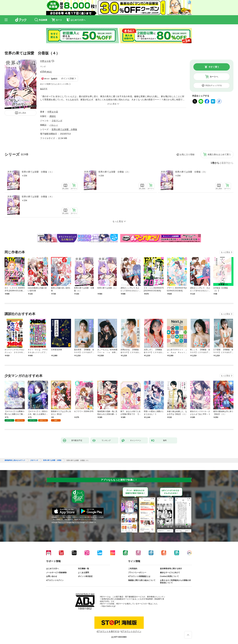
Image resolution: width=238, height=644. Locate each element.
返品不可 (44, 89)
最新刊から (227, 163)
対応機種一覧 (83, 569)
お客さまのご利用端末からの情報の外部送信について (175, 582)
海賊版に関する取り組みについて (142, 580)
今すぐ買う (214, 67)
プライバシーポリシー (137, 573)
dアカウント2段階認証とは (139, 576)
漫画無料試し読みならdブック (15, 460)
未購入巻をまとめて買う (219, 154)
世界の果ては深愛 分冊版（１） (38, 172)
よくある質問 (83, 573)
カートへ (214, 77)
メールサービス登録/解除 (56, 573)
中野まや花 (45, 61)
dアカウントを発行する (108, 631)
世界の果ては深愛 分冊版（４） (38, 197)
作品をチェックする (214, 85)
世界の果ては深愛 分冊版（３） (191, 172)
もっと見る (225, 252)
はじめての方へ (53, 569)
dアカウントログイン (55, 580)
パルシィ (54, 125)
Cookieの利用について (169, 576)
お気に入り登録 (187, 154)
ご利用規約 (133, 569)
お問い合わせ (52, 576)
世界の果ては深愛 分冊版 (64, 129)
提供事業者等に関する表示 (171, 569)
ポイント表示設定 (85, 576)
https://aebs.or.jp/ (109, 606)
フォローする (53, 61)
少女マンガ (57, 121)
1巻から (215, 163)
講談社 (53, 116)
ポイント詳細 (67, 78)
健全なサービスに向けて (170, 573)
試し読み (22, 113)
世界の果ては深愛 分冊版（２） (114, 172)
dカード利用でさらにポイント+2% (54, 84)
